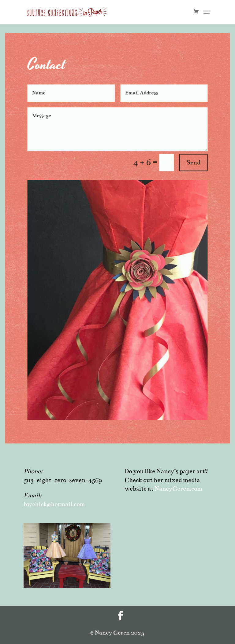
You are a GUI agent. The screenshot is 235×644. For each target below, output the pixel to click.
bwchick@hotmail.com (54, 504)
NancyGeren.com (178, 489)
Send (185, 170)
